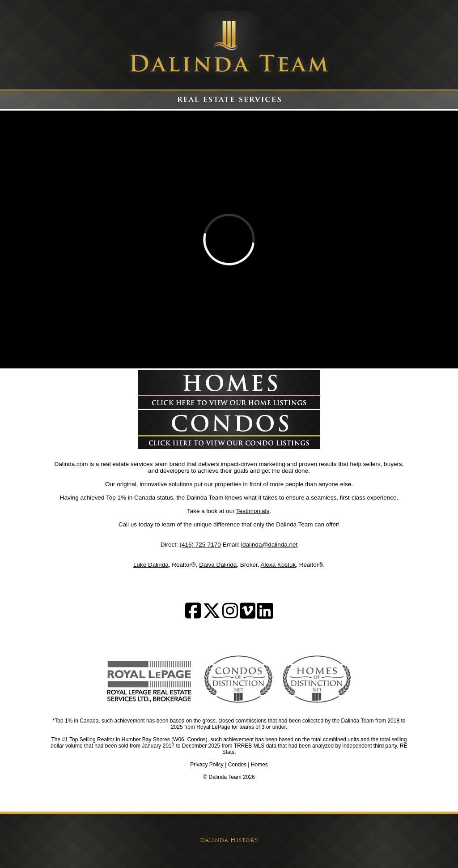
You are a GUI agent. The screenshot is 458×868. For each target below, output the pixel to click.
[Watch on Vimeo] (248, 615)
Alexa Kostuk (278, 565)
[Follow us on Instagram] (230, 615)
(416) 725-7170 (200, 545)
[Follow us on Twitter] (212, 615)
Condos (237, 765)
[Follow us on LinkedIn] (265, 615)
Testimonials (253, 511)
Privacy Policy (207, 765)
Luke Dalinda (151, 565)
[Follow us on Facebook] (193, 615)
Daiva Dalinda (218, 565)
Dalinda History (229, 841)
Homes (259, 765)
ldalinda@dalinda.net (269, 545)
